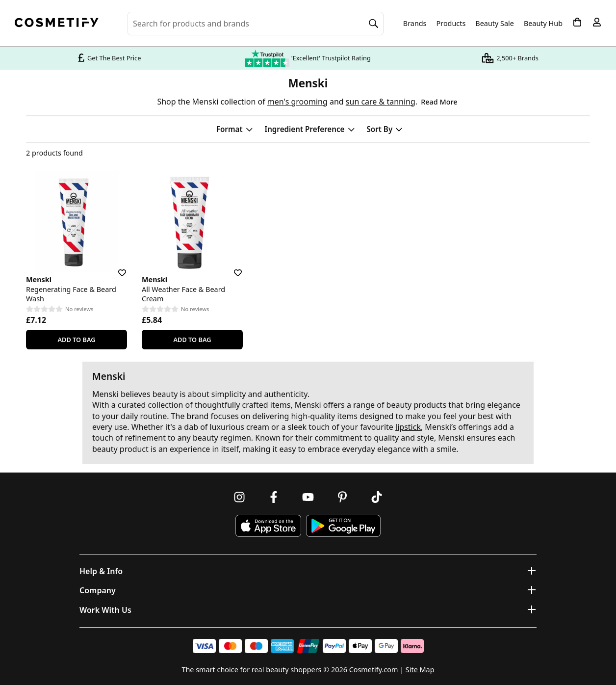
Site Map (420, 670)
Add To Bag (76, 340)
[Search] (374, 24)
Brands (415, 24)
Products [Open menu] (451, 23)
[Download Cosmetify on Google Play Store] (343, 526)
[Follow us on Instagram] (239, 497)
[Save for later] (115, 267)
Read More (439, 102)
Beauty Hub (543, 24)
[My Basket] (577, 22)
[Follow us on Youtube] (308, 497)
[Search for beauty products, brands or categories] (256, 24)
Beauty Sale (495, 24)
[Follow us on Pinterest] (342, 497)
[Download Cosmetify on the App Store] (268, 526)
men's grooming (297, 102)
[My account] (597, 22)
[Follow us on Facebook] (274, 497)
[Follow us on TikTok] (377, 497)
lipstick (408, 427)
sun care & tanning (381, 102)
